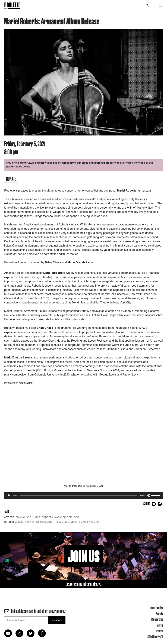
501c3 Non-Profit (155, 637)
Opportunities (157, 608)
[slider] (79, 496)
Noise (74, 522)
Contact (159, 631)
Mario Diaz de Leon (67, 517)
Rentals (159, 614)
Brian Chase (23, 517)
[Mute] (148, 496)
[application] (83, 496)
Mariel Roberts (43, 517)
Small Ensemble (89, 522)
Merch (160, 625)
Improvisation (45, 522)
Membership (157, 619)
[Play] (9, 496)
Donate (11, 179)
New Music (62, 522)
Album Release (25, 522)
